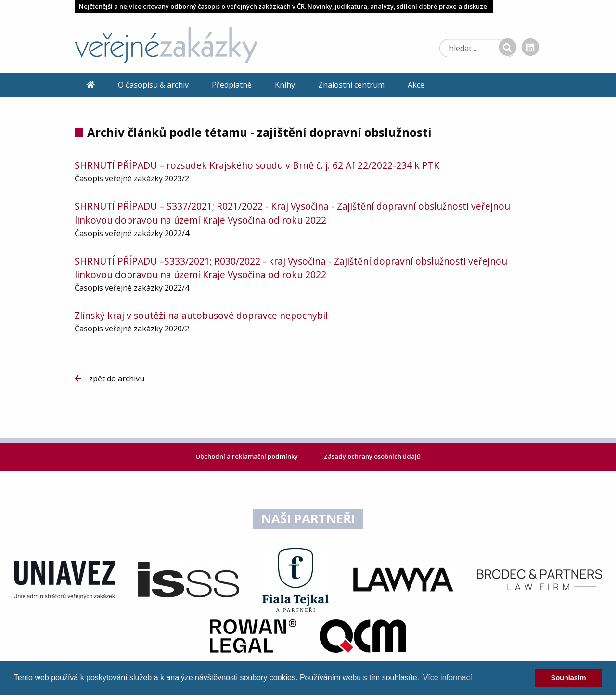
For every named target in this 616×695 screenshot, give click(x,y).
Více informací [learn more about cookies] (448, 677)
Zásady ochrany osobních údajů (372, 456)
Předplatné (232, 85)
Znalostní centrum (351, 85)
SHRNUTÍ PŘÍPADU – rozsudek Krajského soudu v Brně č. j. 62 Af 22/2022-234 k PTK (257, 165)
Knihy (285, 85)
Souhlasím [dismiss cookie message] (569, 678)
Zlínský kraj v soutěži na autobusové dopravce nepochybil (201, 315)
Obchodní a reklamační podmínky (247, 456)
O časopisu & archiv (153, 85)
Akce (416, 85)
